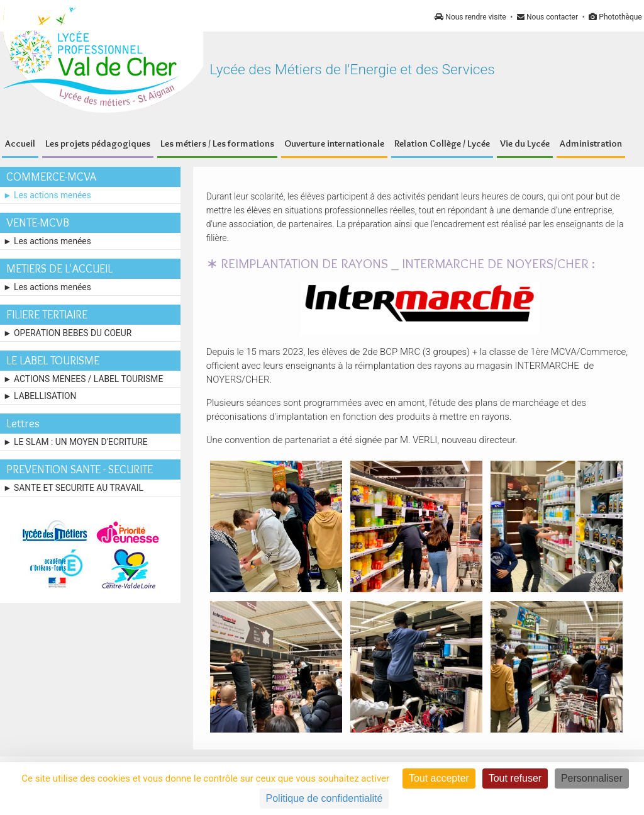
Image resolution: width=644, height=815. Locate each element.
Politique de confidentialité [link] (325, 798)
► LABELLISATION (40, 396)
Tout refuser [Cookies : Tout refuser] (515, 778)
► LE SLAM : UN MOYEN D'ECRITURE (75, 442)
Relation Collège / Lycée (442, 143)
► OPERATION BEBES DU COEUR (67, 333)
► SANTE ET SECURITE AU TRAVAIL (73, 488)
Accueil (20, 143)
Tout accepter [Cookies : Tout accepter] (439, 778)
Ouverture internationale (334, 143)
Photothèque (615, 17)
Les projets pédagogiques (98, 143)
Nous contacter (547, 17)
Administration (591, 143)
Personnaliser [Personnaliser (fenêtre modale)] (592, 778)
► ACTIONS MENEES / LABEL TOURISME (83, 379)
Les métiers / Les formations (217, 143)
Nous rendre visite (470, 17)
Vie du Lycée (525, 143)
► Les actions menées (47, 195)
